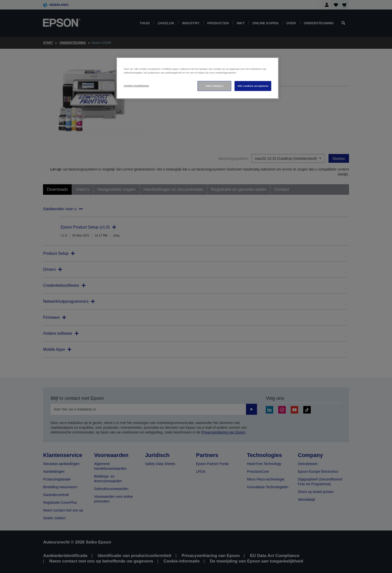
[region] (197, 78)
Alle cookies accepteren (253, 86)
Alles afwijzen (214, 86)
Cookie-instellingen (136, 86)
